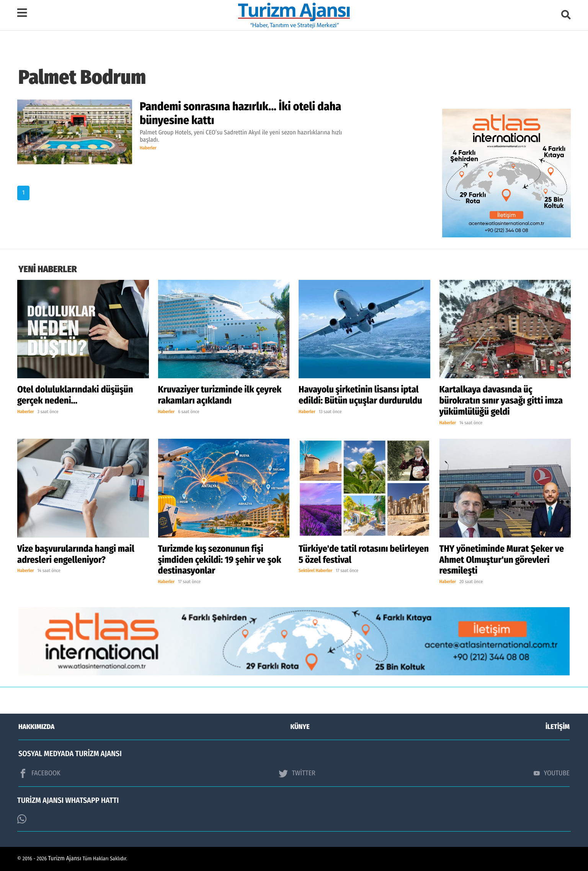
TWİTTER (297, 773)
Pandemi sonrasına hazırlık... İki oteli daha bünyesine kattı (240, 113)
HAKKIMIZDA (36, 727)
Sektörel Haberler (315, 571)
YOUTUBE (552, 773)
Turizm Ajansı (65, 859)
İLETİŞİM (558, 727)
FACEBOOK (39, 773)
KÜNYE (300, 727)
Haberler (148, 148)
